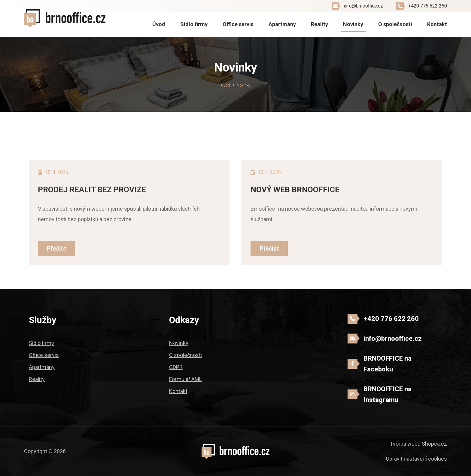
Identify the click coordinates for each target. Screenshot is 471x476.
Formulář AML (185, 379)
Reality (319, 24)
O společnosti (395, 24)
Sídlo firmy (194, 24)
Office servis (238, 24)
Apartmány (282, 24)
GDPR (176, 367)
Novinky (353, 24)
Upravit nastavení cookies (416, 459)
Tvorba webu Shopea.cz (418, 444)
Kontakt (437, 24)
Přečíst (56, 249)
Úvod (159, 24)
